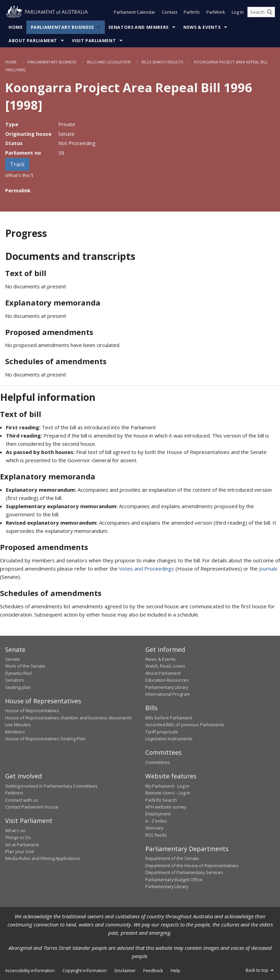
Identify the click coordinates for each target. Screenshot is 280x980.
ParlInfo (192, 13)
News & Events (202, 27)
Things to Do (18, 837)
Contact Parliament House (32, 807)
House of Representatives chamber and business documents (69, 718)
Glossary (154, 828)
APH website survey (166, 807)
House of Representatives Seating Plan (45, 739)
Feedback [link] (153, 970)
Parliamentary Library (167, 687)
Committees (158, 762)
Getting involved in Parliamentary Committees (51, 786)
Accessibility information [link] (30, 970)
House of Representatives (32, 710)
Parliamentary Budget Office (174, 880)
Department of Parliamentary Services (184, 872)
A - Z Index (156, 821)
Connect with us (22, 800)
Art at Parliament (22, 845)
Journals (268, 569)
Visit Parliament (94, 41)
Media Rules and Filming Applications (43, 858)
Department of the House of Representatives (192, 865)
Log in (238, 13)
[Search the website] (261, 13)
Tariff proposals (162, 732)
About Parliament (33, 41)
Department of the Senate (172, 858)
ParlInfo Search (161, 800)
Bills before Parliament (169, 718)
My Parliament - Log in (167, 786)
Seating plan (18, 687)
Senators (15, 680)
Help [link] (175, 970)
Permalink (18, 190)
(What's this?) (19, 175)
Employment (158, 814)
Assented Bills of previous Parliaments (185, 725)
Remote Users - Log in (168, 793)
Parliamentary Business (62, 27)
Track (17, 164)
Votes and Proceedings (147, 569)
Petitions (14, 793)
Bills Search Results (162, 62)
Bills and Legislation (109, 62)
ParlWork (216, 13)
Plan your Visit (20, 851)
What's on (15, 830)
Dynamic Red (18, 673)
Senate (13, 659)
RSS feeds (156, 835)
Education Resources (167, 680)
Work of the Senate (25, 666)
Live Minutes (18, 725)
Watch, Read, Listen (165, 666)
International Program (168, 694)
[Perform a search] (270, 13)
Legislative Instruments (169, 739)
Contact (169, 13)
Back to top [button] (260, 970)
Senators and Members (138, 27)
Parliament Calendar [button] (135, 13)
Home (16, 27)
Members (15, 732)
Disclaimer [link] (125, 970)
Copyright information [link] (85, 970)
